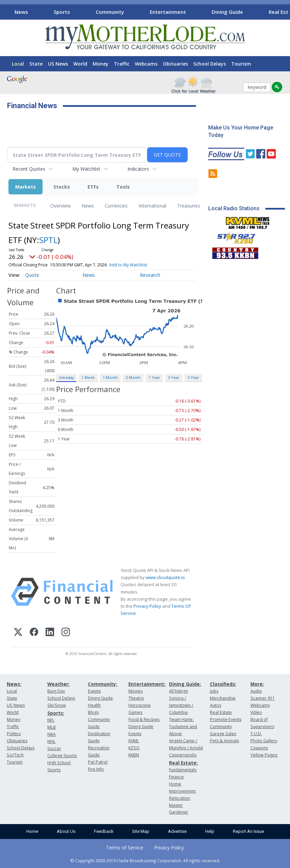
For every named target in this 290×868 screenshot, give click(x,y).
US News (58, 64)
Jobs (214, 691)
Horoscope (140, 705)
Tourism (241, 64)
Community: (103, 684)
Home (32, 831)
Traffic (122, 64)
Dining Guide (227, 12)
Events (94, 691)
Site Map (141, 831)
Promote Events (226, 719)
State (36, 64)
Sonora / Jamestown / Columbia (181, 705)
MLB (52, 727)
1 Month (110, 377)
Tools (123, 187)
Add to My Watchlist (128, 265)
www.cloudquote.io (165, 577)
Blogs (93, 712)
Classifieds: (223, 684)
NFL (51, 720)
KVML (134, 741)
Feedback (104, 831)
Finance (176, 777)
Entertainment (168, 12)
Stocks (62, 187)
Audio (256, 691)
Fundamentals (183, 770)
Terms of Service (125, 848)
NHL (51, 741)
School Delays (210, 64)
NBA (52, 734)
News (21, 12)
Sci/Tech (15, 755)
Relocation (179, 798)
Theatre (136, 698)
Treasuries (189, 206)
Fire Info (96, 769)
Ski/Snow (57, 705)
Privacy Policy (147, 606)
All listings (178, 691)
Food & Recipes (144, 719)
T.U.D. (256, 734)
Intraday (66, 377)
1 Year (154, 377)
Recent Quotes (29, 169)
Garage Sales (223, 734)
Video (256, 712)
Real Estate (221, 712)
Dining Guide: (185, 684)
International (152, 206)
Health (94, 705)
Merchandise (223, 698)
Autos (215, 705)
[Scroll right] (284, 11)
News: (14, 684)
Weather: (58, 684)
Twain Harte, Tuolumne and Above (183, 727)
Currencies (116, 206)
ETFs (93, 187)
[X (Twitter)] (18, 633)
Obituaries (175, 64)
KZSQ (134, 748)
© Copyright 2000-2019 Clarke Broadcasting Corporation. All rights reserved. (145, 861)
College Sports (62, 756)
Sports (62, 12)
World (80, 64)
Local (18, 64)
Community (110, 12)
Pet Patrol (98, 762)
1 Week (88, 377)
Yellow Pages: (264, 755)
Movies (136, 691)
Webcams (146, 64)
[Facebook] (34, 633)
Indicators (138, 169)
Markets (26, 187)
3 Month (133, 377)
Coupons (259, 748)
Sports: (56, 713)
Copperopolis (183, 755)
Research (150, 275)
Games (135, 712)
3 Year (174, 377)
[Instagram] (66, 633)
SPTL (48, 240)
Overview (61, 206)
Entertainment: (147, 684)
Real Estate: (183, 763)
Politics (14, 734)
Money (101, 64)
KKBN (134, 755)
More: (257, 684)
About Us (66, 831)
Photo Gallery (264, 741)
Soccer (54, 749)
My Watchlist (86, 169)
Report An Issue (248, 831)
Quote (32, 275)
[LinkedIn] (50, 633)
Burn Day (56, 691)
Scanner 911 (263, 698)
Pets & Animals (224, 741)
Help (210, 831)
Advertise (177, 831)
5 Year (193, 377)
